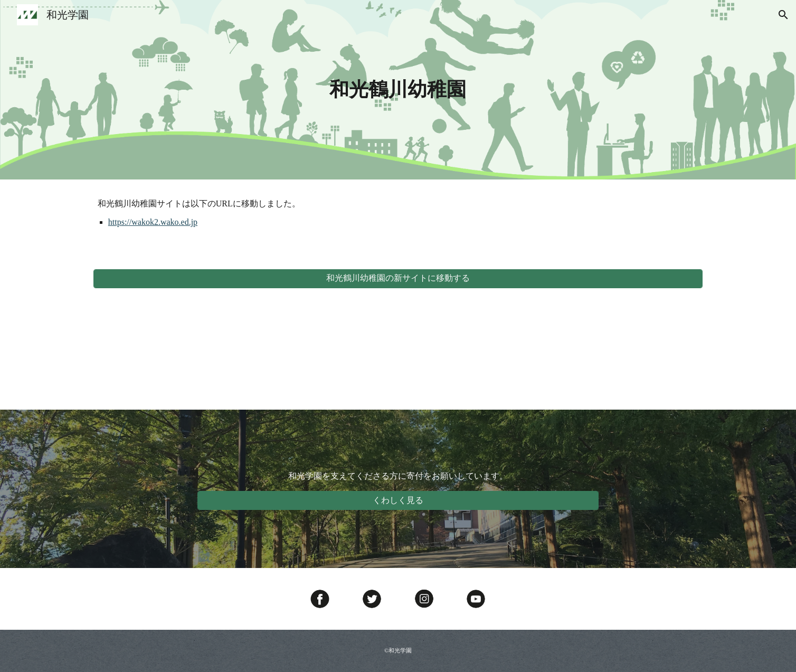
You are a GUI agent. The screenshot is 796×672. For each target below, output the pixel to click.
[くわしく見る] (398, 501)
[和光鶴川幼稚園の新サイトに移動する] (398, 278)
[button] (783, 15)
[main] (398, 90)
